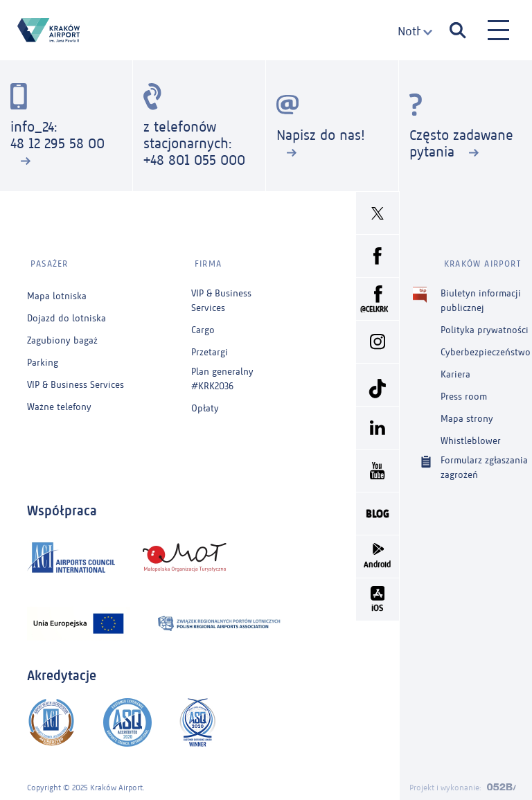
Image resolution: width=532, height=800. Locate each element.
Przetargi (210, 346)
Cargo (203, 324)
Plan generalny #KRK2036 (222, 373)
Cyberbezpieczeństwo (486, 346)
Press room (464, 390)
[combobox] (415, 32)
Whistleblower (471, 435)
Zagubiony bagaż (62, 334)
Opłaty (205, 402)
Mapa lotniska (57, 290)
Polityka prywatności (485, 324)
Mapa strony (467, 412)
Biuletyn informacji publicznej (481, 294)
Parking (43, 356)
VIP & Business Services (76, 379)
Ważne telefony (59, 401)
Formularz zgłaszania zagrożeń (484, 461)
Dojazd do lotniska (66, 312)
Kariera (455, 368)
